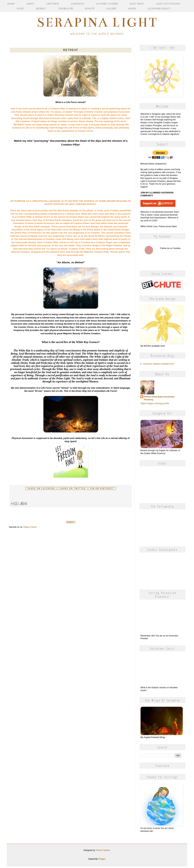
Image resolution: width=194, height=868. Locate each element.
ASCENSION (78, 4)
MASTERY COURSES (107, 4)
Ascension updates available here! (159, 364)
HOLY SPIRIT (137, 4)
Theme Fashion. (103, 850)
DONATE (90, 9)
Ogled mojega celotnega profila (155, 403)
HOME (11, 4)
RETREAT (41, 9)
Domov (71, 522)
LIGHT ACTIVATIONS (168, 4)
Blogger (102, 859)
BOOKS (132, 9)
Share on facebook (41, 488)
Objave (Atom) (30, 527)
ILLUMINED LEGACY (159, 9)
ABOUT (30, 4)
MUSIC (20, 9)
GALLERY (111, 9)
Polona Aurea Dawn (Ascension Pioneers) (159, 398)
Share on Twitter (73, 488)
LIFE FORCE (52, 4)
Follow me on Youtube (149, 250)
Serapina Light (97, 22)
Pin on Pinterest (102, 488)
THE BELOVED (66, 9)
